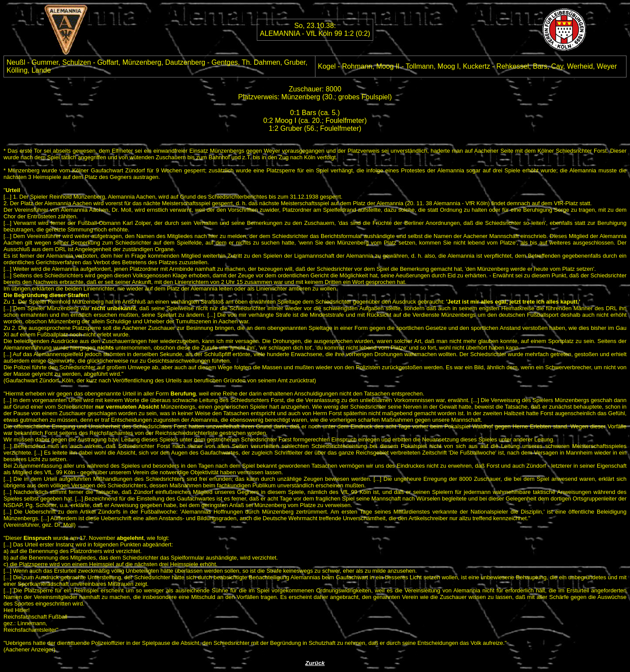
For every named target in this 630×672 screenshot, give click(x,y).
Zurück (315, 663)
